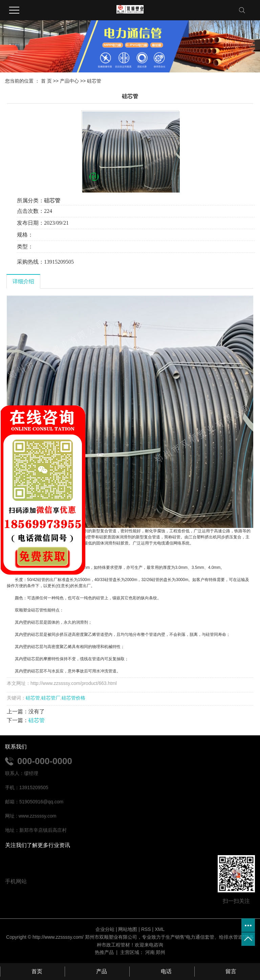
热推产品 (104, 952)
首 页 (46, 81)
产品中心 (69, 81)
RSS (146, 929)
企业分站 (105, 929)
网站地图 (128, 929)
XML (160, 929)
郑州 (160, 952)
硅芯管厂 (51, 698)
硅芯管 (94, 81)
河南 (150, 952)
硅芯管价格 (73, 698)
